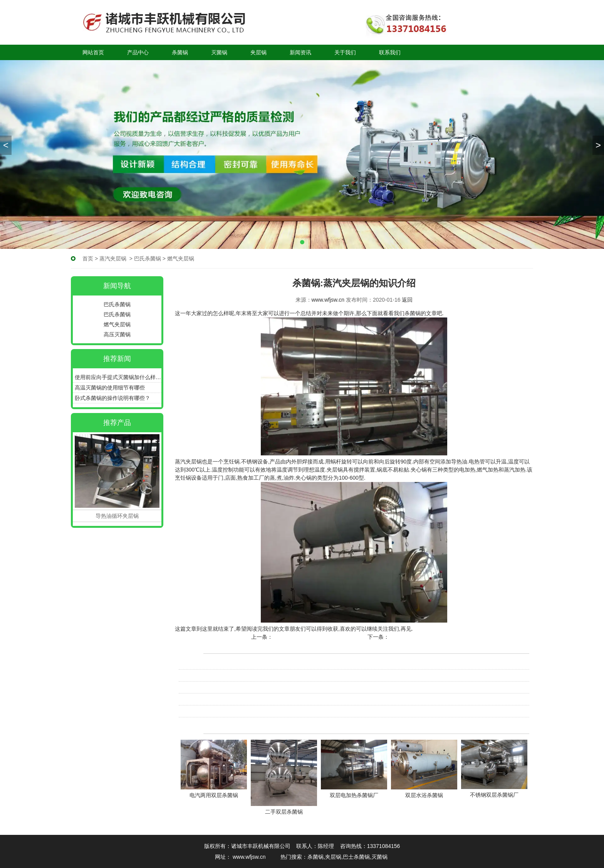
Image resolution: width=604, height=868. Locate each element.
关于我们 (345, 52)
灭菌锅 (219, 52)
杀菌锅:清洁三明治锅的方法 (423, 637)
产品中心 (138, 52)
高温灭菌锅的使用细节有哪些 (110, 388)
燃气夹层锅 (117, 324)
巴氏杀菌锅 (148, 259)
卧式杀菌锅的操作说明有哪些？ (112, 398)
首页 (88, 259)
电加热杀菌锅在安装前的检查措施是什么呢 (230, 687)
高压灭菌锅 (117, 334)
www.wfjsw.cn (328, 300)
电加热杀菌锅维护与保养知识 (214, 675)
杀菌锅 (180, 52)
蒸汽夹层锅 (113, 259)
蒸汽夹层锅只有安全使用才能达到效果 (319, 637)
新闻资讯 (300, 52)
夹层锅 (258, 52)
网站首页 (93, 52)
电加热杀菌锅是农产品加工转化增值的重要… (233, 663)
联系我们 (390, 52)
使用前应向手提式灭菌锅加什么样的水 (118, 377)
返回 (407, 300)
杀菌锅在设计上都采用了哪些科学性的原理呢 (233, 699)
